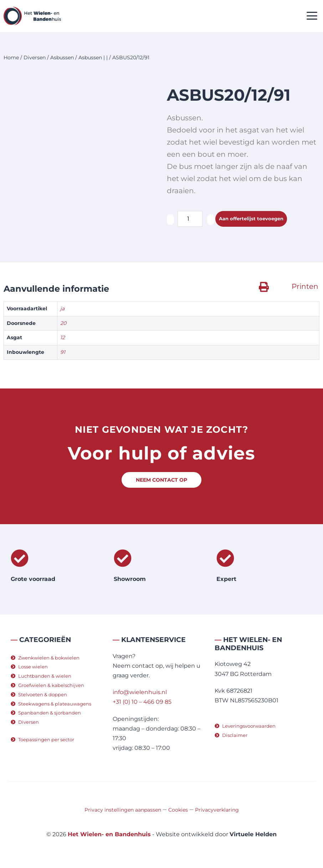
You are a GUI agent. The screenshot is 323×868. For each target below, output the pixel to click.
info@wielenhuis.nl (140, 692)
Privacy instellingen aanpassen (123, 810)
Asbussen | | (93, 57)
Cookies (178, 810)
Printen (305, 286)
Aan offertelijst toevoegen (251, 219)
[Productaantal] (190, 219)
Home (11, 57)
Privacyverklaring (217, 810)
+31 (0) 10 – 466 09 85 (142, 702)
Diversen (35, 57)
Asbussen (62, 57)
